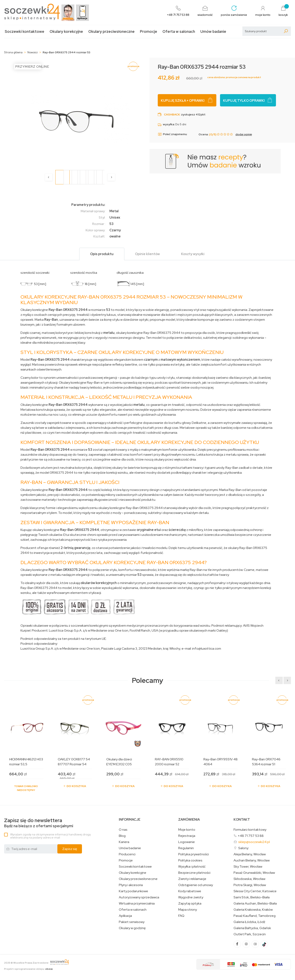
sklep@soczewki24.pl (254, 842)
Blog (122, 836)
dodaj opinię (244, 134)
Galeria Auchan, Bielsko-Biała (255, 904)
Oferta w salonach (179, 31)
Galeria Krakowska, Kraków (253, 910)
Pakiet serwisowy (132, 922)
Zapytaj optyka (190, 904)
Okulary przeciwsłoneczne (111, 31)
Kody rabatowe (190, 891)
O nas (123, 830)
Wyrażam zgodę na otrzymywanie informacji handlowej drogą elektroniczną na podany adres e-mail (50, 836)
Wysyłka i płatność (192, 867)
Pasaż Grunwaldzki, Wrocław (254, 873)
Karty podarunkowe (133, 891)
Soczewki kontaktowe (24, 31)
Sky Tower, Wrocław (248, 867)
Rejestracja (187, 836)
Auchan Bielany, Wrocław (252, 860)
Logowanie (187, 842)
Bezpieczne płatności (194, 873)
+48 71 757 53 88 (251, 836)
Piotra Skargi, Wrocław (250, 885)
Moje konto (187, 830)
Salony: (244, 848)
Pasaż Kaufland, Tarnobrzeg (255, 916)
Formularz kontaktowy (250, 830)
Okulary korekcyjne (66, 31)
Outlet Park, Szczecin (250, 934)
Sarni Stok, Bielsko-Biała (252, 897)
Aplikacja (125, 916)
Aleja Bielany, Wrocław (250, 854)
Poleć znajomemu (172, 134)
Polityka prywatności (193, 854)
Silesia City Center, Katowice (255, 891)
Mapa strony (188, 910)
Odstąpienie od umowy (196, 885)
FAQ (181, 916)
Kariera (124, 842)
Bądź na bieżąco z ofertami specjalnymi (39, 823)
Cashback (172, 114)
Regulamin (186, 848)
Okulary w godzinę (132, 928)
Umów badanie (213, 31)
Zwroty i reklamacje (192, 879)
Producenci (127, 854)
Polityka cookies (190, 860)
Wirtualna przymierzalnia (137, 904)
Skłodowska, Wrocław (249, 879)
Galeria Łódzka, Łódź (249, 922)
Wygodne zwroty (191, 897)
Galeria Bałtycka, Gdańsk (252, 928)
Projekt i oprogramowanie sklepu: (28, 969)
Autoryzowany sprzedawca (139, 897)
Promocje (149, 31)
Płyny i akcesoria (131, 885)
